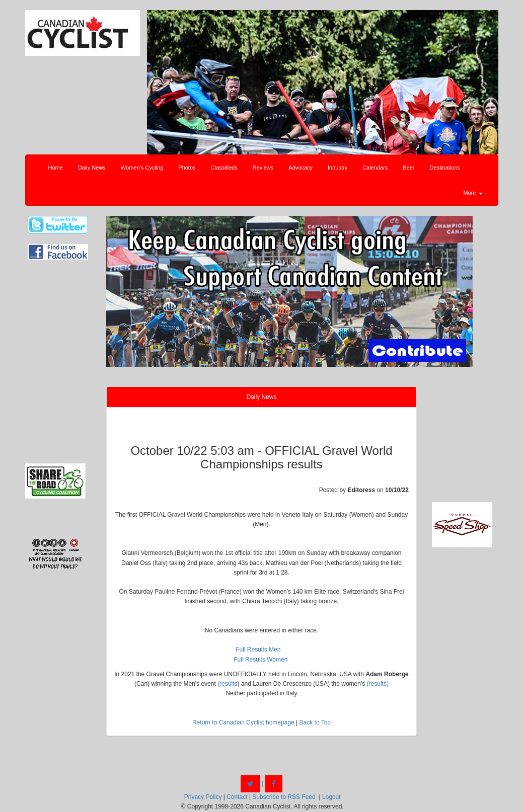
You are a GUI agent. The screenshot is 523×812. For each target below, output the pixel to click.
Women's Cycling (142, 168)
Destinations (445, 168)
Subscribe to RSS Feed (284, 797)
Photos (187, 168)
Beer (408, 168)
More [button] (473, 193)
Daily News (92, 168)
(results (227, 684)
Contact (237, 797)
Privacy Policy (203, 797)
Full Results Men (258, 649)
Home (56, 168)
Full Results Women (260, 660)
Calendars (375, 168)
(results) (378, 684)
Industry (338, 168)
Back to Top (315, 722)
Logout (331, 797)
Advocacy (301, 168)
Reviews (263, 168)
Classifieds (224, 168)
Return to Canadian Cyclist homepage (243, 722)
